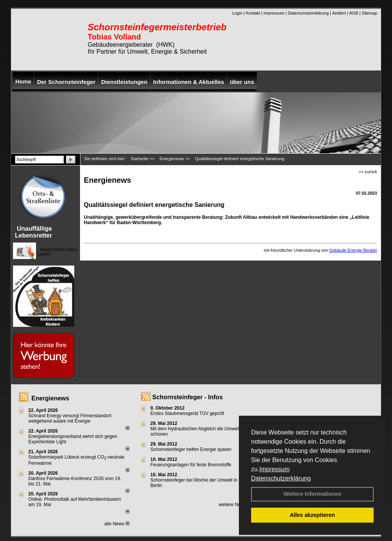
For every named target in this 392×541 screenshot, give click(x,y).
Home (23, 81)
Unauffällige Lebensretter (33, 232)
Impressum (274, 469)
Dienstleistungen (124, 82)
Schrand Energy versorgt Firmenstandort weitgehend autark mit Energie (70, 418)
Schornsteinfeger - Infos (188, 397)
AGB (354, 13)
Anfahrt (339, 13)
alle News (117, 524)
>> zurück (368, 172)
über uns (242, 82)
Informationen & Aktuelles (189, 82)
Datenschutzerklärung (281, 478)
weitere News (235, 505)
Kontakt (253, 13)
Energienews (50, 398)
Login (237, 13)
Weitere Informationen (312, 494)
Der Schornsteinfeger (66, 82)
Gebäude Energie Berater (353, 250)
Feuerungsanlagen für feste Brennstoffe (191, 465)
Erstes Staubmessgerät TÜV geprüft (187, 413)
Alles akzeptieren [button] (312, 515)
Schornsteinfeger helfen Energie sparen (191, 449)
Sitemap (369, 13)
